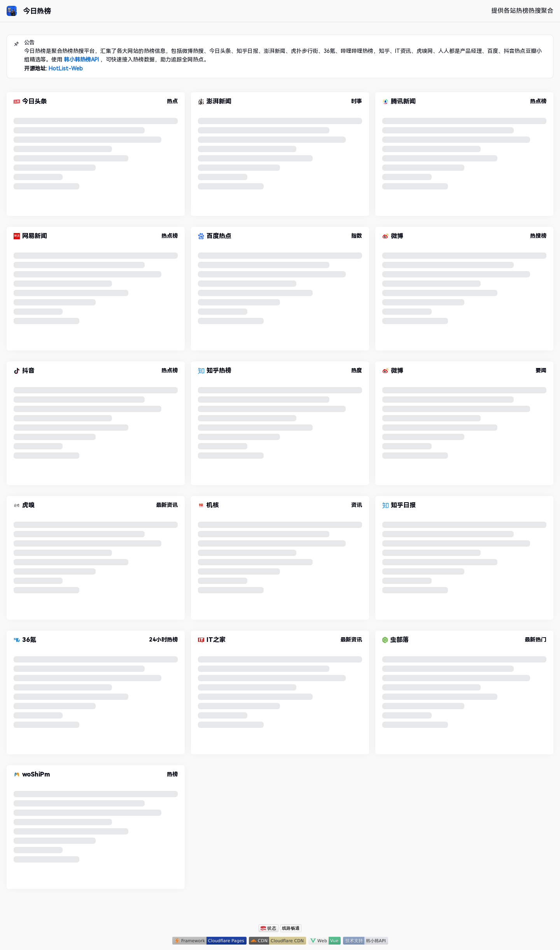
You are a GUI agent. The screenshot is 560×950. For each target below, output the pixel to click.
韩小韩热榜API (81, 60)
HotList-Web (66, 68)
